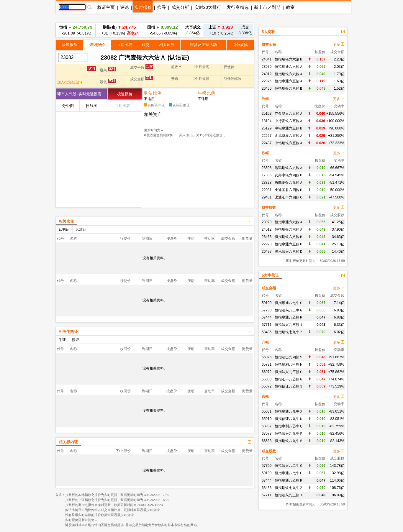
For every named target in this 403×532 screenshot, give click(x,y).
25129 (267, 128)
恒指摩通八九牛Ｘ (289, 411)
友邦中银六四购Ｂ (289, 175)
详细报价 (97, 45)
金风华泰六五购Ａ (289, 136)
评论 (124, 7)
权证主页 (106, 7)
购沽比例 (153, 93)
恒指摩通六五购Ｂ (289, 244)
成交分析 (180, 7)
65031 (267, 411)
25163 (267, 114)
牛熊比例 (207, 93)
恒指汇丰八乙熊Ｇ (289, 379)
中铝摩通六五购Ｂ (289, 128)
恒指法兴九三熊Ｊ (289, 325)
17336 (267, 175)
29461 (267, 197)
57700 (267, 310)
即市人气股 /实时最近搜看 (79, 94)
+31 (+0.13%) (119, 30)
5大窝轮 (268, 32)
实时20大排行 (208, 7)
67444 (267, 317)
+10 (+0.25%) (221, 30)
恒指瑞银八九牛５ (289, 441)
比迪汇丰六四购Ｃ (289, 197)
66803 (267, 379)
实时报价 (143, 7)
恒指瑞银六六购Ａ (289, 74)
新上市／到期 (267, 7)
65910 (267, 419)
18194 (267, 121)
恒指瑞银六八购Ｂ (289, 88)
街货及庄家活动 (203, 45)
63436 (267, 332)
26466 (267, 88)
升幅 (265, 99)
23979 (267, 67)
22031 (267, 190)
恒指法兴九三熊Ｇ (289, 372)
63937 (267, 426)
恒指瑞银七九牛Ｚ (289, 332)
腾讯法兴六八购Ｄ (289, 252)
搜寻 (162, 7)
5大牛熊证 (270, 275)
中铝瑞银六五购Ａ (289, 143)
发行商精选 (238, 7)
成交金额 (269, 45)
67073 (267, 434)
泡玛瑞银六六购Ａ (289, 168)
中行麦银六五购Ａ (289, 121)
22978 (267, 244)
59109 (267, 303)
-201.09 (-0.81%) (76, 30)
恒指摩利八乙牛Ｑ (289, 426)
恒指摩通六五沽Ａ (289, 81)
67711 (267, 325)
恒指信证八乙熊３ (289, 386)
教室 (290, 7)
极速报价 (70, 45)
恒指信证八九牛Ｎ (289, 419)
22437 (267, 143)
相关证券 (167, 45)
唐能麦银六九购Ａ (289, 183)
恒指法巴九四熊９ (289, 357)
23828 (267, 183)
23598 (267, 168)
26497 (267, 252)
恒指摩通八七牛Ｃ (289, 303)
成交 (145, 45)
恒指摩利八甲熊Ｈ (289, 364)
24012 (267, 74)
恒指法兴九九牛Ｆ (289, 434)
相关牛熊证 (68, 332)
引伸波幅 (240, 45)
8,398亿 (245, 30)
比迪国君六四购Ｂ (289, 190)
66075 (267, 357)
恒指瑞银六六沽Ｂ (289, 59)
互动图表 (124, 45)
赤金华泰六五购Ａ (289, 114)
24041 (267, 59)
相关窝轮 (66, 221)
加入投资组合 (69, 82)
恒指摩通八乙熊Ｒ (289, 317)
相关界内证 (68, 442)
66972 (267, 372)
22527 (267, 136)
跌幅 (265, 153)
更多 (339, 45)
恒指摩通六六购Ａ (289, 67)
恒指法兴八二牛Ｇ (289, 310)
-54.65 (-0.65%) (163, 30)
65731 (267, 364)
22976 (267, 81)
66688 (267, 441)
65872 (267, 386)
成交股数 (269, 208)
